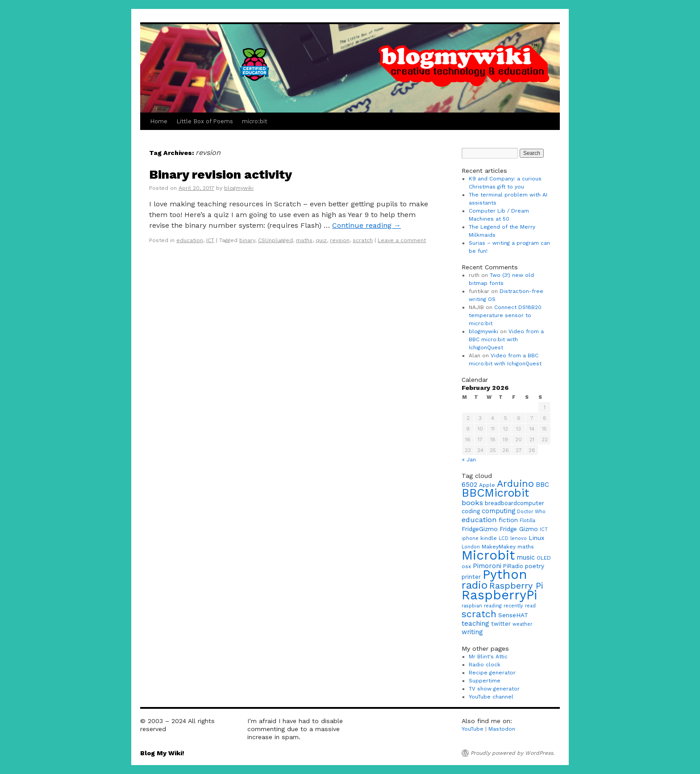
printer (471, 577)
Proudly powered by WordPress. (512, 753)
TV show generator (494, 689)
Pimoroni (487, 566)
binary (247, 240)
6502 (469, 485)
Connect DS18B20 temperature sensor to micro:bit (505, 315)
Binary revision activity (221, 174)
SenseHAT (513, 615)
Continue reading (367, 225)
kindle (489, 538)
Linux (536, 538)
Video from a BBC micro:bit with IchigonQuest (506, 339)
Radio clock (485, 665)
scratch (363, 240)
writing (472, 632)
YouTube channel (491, 697)
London (471, 547)
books (472, 503)
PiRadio (513, 566)
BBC (542, 485)
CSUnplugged (275, 240)
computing (498, 511)
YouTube (473, 729)
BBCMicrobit (495, 493)
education (190, 240)
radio (475, 585)
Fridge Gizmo (519, 529)
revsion (340, 240)
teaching (475, 623)
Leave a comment (402, 240)
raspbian (472, 606)
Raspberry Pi (516, 586)
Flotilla (527, 521)
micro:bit (255, 121)
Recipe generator (492, 673)
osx (466, 566)
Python (505, 574)
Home (159, 121)
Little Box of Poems (205, 121)
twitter (501, 624)
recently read (520, 606)
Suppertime (485, 681)
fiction (508, 520)
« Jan (469, 460)
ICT (210, 240)
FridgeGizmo (480, 529)
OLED (544, 558)
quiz (321, 240)
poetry (535, 566)
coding (471, 511)
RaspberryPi (499, 595)
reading (493, 606)
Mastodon (502, 729)
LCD (504, 538)
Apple (487, 485)
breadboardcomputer (515, 503)
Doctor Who (531, 512)
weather (522, 624)
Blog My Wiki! (162, 753)
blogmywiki (239, 188)
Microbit (488, 555)
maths (304, 240)
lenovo (519, 538)
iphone (470, 538)
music (526, 558)
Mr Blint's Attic (488, 657)
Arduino (515, 483)
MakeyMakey (499, 547)
